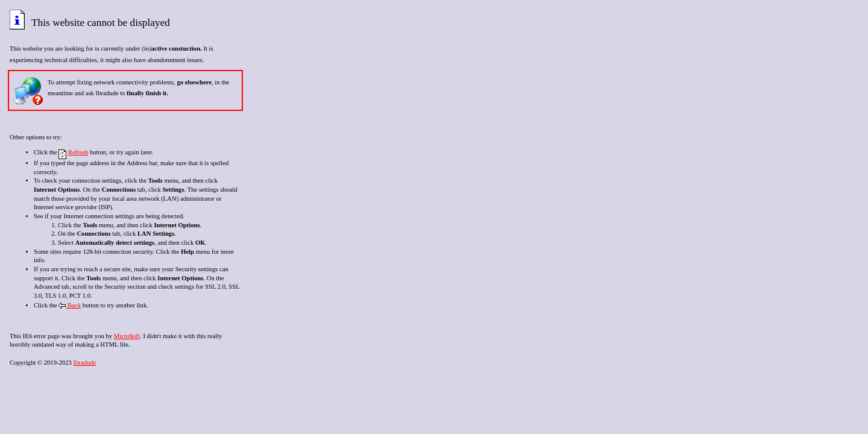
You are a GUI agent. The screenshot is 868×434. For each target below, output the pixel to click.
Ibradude (84, 363)
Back (70, 305)
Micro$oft (127, 336)
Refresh (78, 152)
